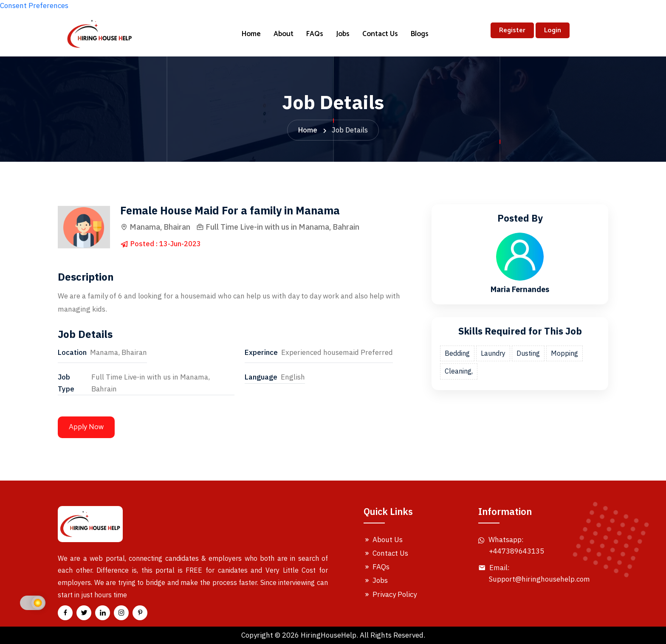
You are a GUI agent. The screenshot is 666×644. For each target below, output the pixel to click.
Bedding (457, 353)
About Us (383, 540)
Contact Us (380, 34)
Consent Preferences (34, 6)
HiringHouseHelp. (329, 635)
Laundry (493, 353)
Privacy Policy (390, 594)
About (284, 34)
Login (553, 30)
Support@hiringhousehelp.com (539, 579)
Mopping (564, 353)
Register (512, 30)
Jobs (343, 34)
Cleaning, (459, 371)
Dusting (528, 353)
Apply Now (86, 427)
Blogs (420, 34)
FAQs (315, 34)
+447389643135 (516, 551)
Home (251, 34)
